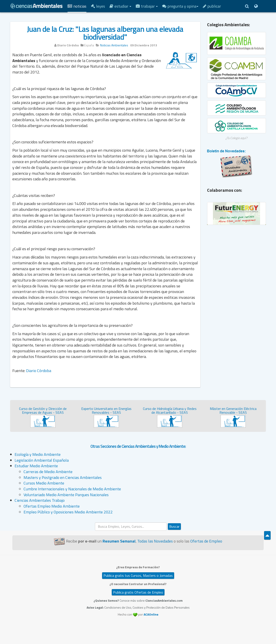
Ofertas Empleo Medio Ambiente (52, 506)
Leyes (98, 6)
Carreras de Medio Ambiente (48, 472)
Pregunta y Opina (180, 6)
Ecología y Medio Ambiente (38, 454)
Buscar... (95, 522)
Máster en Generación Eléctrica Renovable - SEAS (233, 411)
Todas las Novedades (155, 541)
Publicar (212, 6)
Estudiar (120, 6)
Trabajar (147, 6)
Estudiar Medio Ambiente (36, 466)
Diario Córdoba (39, 371)
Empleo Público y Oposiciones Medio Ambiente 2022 (68, 512)
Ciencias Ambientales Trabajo (40, 500)
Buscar (174, 526)
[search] (131, 527)
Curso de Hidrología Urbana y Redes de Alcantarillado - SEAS (170, 411)
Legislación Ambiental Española (42, 460)
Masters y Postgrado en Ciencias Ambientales (63, 477)
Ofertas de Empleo (206, 541)
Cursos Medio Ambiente (44, 483)
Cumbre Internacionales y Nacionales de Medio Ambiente (72, 489)
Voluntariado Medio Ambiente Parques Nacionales (66, 495)
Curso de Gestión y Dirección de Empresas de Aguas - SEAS (43, 411)
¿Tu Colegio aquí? (236, 138)
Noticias (77, 6)
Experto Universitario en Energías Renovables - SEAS (106, 411)
